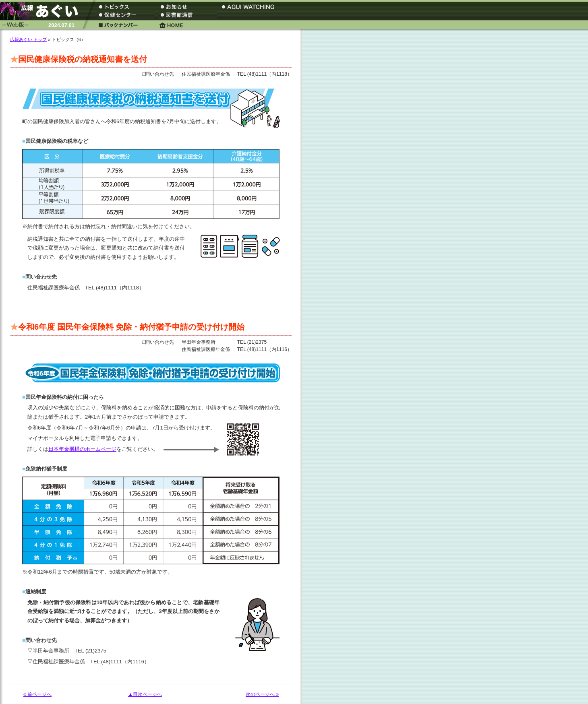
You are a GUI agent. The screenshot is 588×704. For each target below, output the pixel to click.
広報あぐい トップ (28, 39)
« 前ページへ (37, 694)
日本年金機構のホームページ (82, 449)
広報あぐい (42, 11)
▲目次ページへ (145, 694)
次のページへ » (262, 694)
